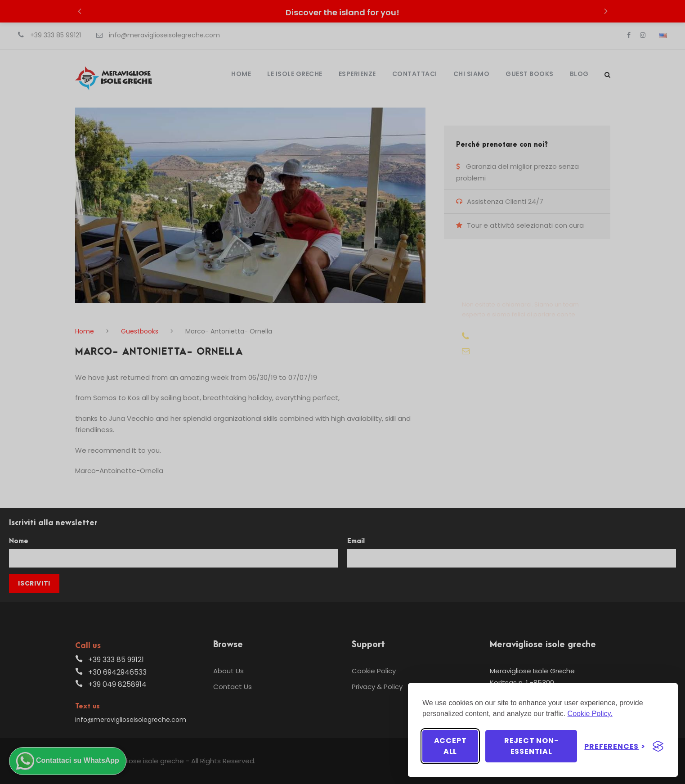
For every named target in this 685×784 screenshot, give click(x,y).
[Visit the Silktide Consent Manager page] (658, 746)
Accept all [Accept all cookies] (450, 746)
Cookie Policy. (590, 714)
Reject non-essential (531, 746)
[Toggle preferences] (615, 746)
